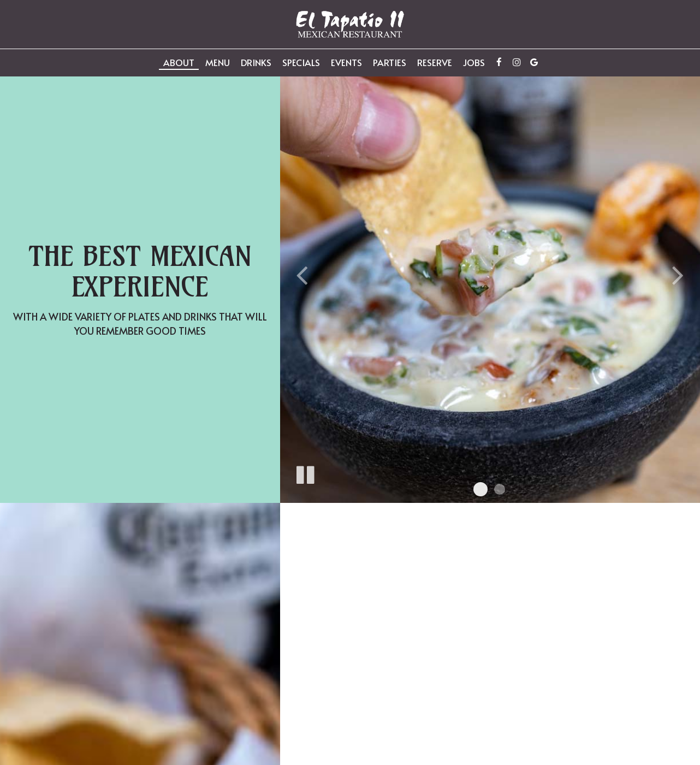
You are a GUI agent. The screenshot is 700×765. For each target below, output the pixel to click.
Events (346, 63)
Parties (390, 63)
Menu (218, 63)
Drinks (256, 63)
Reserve (435, 63)
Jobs (474, 63)
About (179, 63)
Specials (301, 63)
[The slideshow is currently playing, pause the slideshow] (305, 473)
